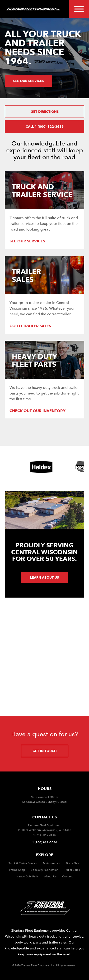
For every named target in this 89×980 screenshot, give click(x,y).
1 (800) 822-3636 (45, 842)
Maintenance (52, 863)
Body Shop (73, 863)
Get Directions (45, 112)
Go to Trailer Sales (30, 326)
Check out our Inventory (37, 411)
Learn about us (44, 577)
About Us (50, 876)
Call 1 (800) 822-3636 (45, 127)
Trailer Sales (72, 870)
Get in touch (45, 751)
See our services (28, 81)
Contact (67, 876)
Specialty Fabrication (45, 870)
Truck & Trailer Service (23, 863)
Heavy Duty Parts (27, 876)
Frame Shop (17, 870)
